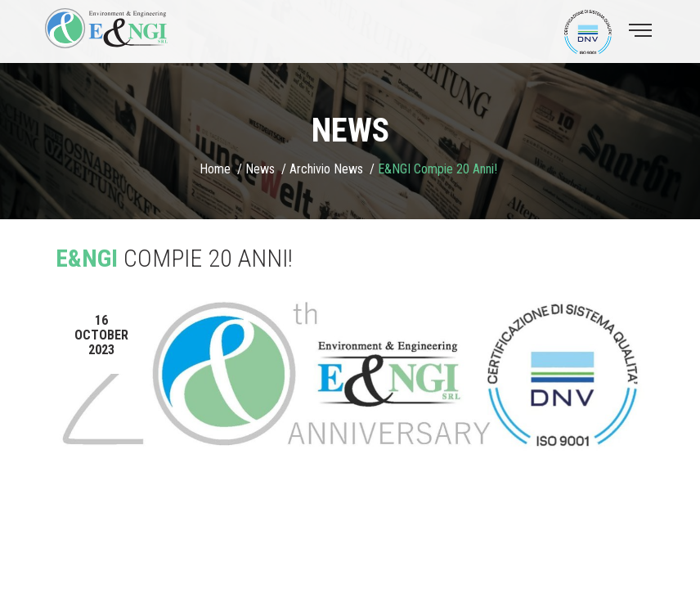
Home (215, 169)
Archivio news (326, 169)
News (260, 169)
